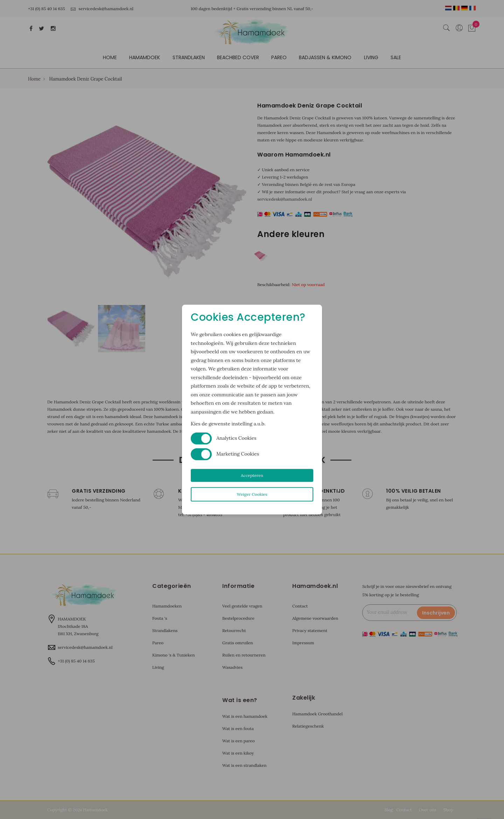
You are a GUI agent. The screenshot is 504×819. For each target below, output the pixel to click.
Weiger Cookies (252, 494)
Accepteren (252, 475)
